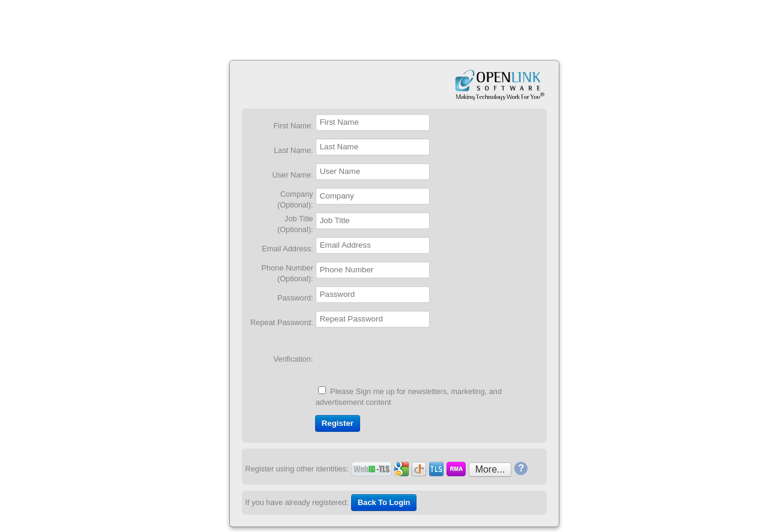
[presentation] (407, 359)
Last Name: (293, 150)
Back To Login (384, 502)
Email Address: (287, 249)
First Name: (293, 126)
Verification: (293, 359)
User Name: (292, 175)
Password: (295, 298)
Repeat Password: (282, 322)
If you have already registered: (297, 502)
